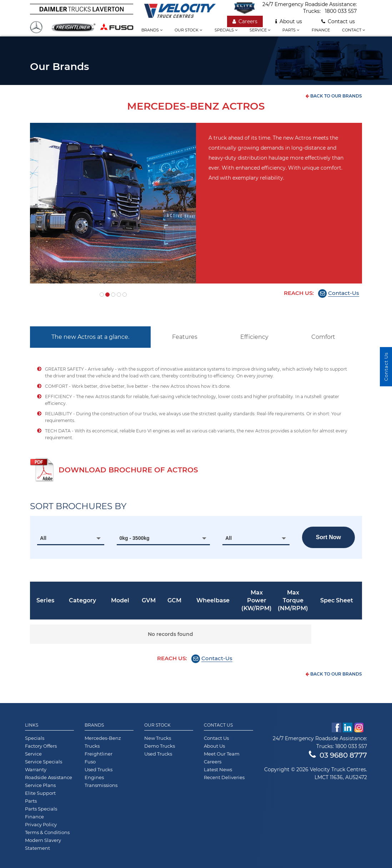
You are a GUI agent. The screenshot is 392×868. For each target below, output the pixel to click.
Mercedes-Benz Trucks (103, 742)
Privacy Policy (41, 824)
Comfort (323, 337)
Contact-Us (344, 293)
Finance (321, 30)
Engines (94, 777)
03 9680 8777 (338, 755)
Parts (291, 30)
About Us (214, 746)
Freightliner (99, 754)
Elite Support (40, 793)
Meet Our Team (222, 754)
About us (289, 21)
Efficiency (254, 337)
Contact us (338, 21)
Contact (353, 30)
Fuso (90, 762)
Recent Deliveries (224, 777)
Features (185, 337)
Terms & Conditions (47, 832)
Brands (152, 30)
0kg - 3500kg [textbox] (135, 538)
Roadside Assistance (49, 777)
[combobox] (71, 538)
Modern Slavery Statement (43, 844)
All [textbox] (43, 538)
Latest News (218, 769)
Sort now (328, 537)
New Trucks (158, 738)
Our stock (188, 30)
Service (260, 30)
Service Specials (44, 762)
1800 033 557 (341, 11)
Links (32, 725)
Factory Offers (41, 746)
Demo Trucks (160, 746)
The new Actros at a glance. (90, 337)
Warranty (36, 769)
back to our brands (334, 96)
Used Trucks (99, 769)
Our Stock (157, 725)
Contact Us (218, 725)
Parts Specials (41, 809)
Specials (226, 30)
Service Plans (40, 785)
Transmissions (101, 785)
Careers (245, 21)
